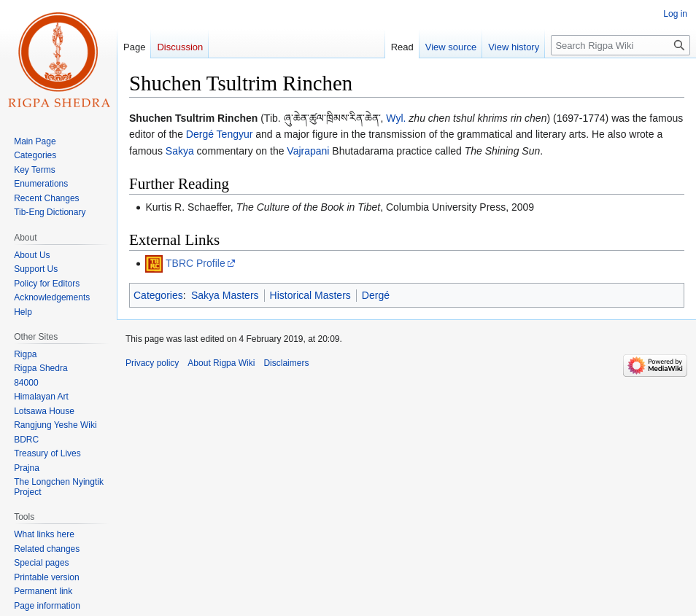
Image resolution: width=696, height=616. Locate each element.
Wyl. (396, 118)
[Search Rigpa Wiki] (620, 45)
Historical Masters (310, 295)
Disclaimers (286, 363)
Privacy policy (152, 363)
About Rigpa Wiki (221, 363)
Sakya (180, 151)
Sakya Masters (225, 295)
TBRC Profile (196, 263)
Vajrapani (308, 151)
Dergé (376, 295)
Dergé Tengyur (220, 134)
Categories (158, 295)
